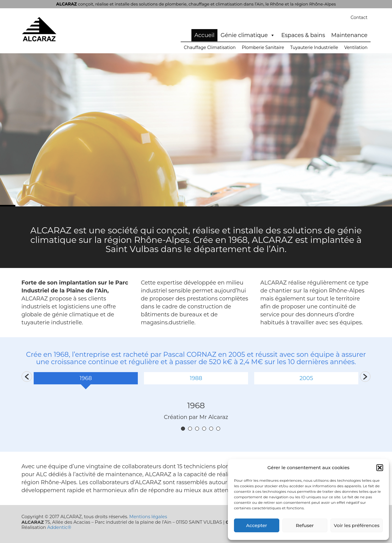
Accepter (257, 525)
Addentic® (59, 527)
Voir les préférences (357, 525)
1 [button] (183, 429)
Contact (359, 17)
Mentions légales (148, 517)
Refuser (305, 525)
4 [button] (204, 429)
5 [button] (211, 429)
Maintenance (349, 35)
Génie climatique (248, 35)
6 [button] (218, 429)
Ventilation (356, 47)
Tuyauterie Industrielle (314, 47)
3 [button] (197, 429)
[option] (86, 381)
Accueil (205, 35)
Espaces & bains (303, 35)
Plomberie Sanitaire (263, 47)
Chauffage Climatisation (210, 47)
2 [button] (190, 429)
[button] (380, 468)
